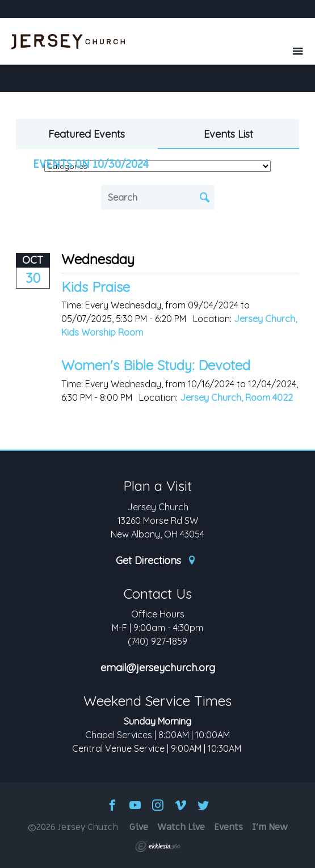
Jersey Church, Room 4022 (236, 397)
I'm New (270, 827)
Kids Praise (96, 287)
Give (139, 827)
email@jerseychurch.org (158, 668)
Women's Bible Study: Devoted (156, 365)
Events (228, 827)
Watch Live (181, 827)
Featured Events (87, 134)
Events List (228, 134)
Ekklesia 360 (158, 846)
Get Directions (156, 561)
